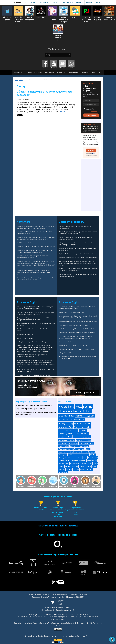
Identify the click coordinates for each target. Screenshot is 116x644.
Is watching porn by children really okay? (71, 312)
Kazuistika (64, 420)
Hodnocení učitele (86, 464)
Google (95, 464)
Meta (67, 464)
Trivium (71, 458)
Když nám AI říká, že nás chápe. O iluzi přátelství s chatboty (77, 254)
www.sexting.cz (56, 617)
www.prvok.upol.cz (24, 617)
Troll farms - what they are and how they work (73, 325)
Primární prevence (83, 455)
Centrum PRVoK (64, 461)
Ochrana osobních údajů (78, 461)
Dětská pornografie (72, 466)
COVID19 (76, 469)
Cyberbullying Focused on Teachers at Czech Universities (77, 333)
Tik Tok (74, 449)
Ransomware (73, 443)
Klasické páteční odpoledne (25, 243)
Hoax (79, 407)
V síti (71, 427)
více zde (62, 111)
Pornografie (63, 458)
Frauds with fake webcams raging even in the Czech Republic (78, 322)
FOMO (94, 466)
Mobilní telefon (84, 446)
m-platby (69, 469)
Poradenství (64, 430)
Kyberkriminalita (77, 420)
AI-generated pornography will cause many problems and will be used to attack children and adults (78, 317)
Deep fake (77, 437)
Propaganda (63, 455)
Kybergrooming (66, 423)
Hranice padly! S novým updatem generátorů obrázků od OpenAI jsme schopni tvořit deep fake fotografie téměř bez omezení (77, 263)
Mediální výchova (65, 437)
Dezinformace (67, 416)
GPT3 (91, 443)
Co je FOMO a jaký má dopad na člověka (31, 409)
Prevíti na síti (84, 443)
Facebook (87, 423)
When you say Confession (67, 342)
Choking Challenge (85, 466)
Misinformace (75, 464)
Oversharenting (90, 452)
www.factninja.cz (58, 619)
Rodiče (81, 452)
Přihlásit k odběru (91, 115)
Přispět (91, 150)
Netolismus (74, 452)
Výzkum (90, 416)
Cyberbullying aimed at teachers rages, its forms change (76, 349)
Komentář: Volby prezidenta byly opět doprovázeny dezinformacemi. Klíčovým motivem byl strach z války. (33, 271)
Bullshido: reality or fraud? (25, 334)
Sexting (88, 407)
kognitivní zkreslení (86, 469)
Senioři (61, 446)
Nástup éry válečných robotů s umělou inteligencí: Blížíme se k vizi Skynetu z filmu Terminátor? (78, 270)
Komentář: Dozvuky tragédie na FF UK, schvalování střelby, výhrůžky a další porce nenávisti (35, 251)
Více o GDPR (94, 111)
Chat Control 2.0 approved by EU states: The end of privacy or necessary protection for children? (35, 313)
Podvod (87, 411)
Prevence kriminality (82, 427)
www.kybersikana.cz (40, 617)
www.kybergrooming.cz (72, 617)
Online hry (74, 446)
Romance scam (83, 434)
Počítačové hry (92, 461)
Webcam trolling (64, 449)
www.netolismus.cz (90, 617)
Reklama (62, 464)
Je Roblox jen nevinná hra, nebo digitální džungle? (34, 405)
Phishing (83, 430)
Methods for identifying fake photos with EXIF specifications (78, 329)
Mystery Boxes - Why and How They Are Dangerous (33, 342)
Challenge (63, 427)
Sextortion (74, 430)
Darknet (61, 466)
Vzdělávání (72, 455)
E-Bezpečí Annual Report (67, 353)
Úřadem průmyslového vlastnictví (75, 615)
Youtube (88, 440)
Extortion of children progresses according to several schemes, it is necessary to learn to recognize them (75, 337)
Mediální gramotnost (67, 434)
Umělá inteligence (70, 411)
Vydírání (78, 423)
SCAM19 (93, 455)
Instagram (80, 440)
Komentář (81, 416)
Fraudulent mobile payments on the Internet (73, 346)
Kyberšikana (66, 407)
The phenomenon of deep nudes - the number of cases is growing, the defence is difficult (77, 308)
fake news (86, 437)
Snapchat (62, 469)
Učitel (67, 446)
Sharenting (63, 440)
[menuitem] (17, 3)
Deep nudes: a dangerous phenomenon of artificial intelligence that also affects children (33, 319)
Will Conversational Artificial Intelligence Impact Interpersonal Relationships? (32, 356)
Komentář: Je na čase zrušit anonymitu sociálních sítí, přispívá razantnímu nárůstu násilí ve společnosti (36, 238)
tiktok (85, 458)
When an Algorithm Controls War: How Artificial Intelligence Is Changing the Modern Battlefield (35, 308)
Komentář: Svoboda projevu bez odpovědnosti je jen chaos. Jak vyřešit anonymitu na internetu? (35, 227)
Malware (81, 449)
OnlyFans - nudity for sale (25, 338)
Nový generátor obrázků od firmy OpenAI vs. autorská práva (78, 258)
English (88, 449)
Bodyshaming (63, 472)
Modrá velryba (64, 452)
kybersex (72, 440)
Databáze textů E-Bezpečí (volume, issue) (58, 610)
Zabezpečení (63, 443)
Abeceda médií (93, 458)
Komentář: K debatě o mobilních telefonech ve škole (33, 247)
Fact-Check (78, 458)
